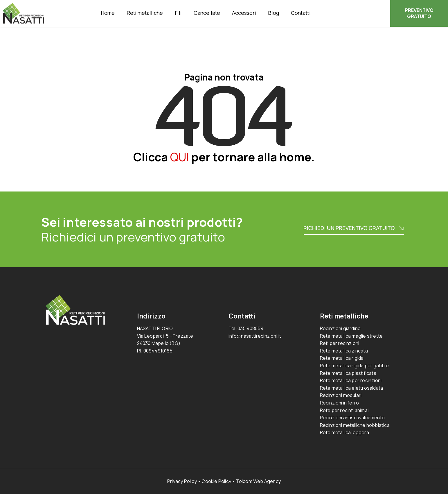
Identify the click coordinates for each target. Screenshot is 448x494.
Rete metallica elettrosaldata (352, 388)
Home (108, 13)
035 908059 (251, 328)
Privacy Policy (182, 481)
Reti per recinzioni (340, 343)
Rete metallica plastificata (348, 373)
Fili (178, 13)
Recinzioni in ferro (340, 403)
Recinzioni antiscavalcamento (352, 418)
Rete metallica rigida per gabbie (354, 366)
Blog (274, 13)
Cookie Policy (216, 481)
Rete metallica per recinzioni (351, 380)
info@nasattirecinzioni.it (255, 336)
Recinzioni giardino (340, 328)
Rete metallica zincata (344, 351)
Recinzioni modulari (341, 395)
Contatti (301, 13)
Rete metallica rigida (342, 358)
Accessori (244, 13)
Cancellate (207, 13)
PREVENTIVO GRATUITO (419, 13)
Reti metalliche (145, 13)
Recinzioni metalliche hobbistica (355, 425)
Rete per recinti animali (345, 410)
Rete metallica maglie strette (351, 336)
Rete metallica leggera (344, 432)
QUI (180, 157)
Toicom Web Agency (258, 481)
